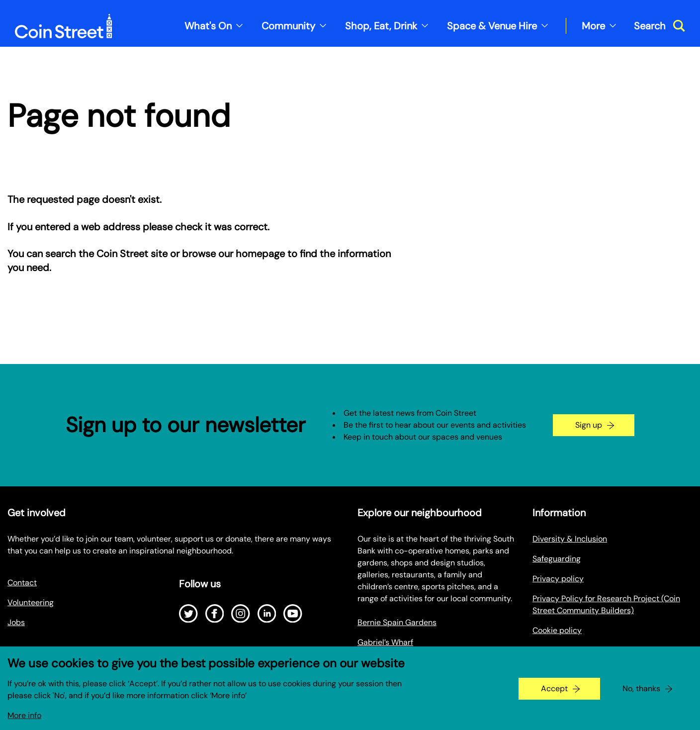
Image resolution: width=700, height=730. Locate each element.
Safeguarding (557, 559)
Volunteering (31, 602)
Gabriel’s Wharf (385, 642)
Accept (554, 694)
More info (24, 721)
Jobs (16, 622)
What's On (208, 26)
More (593, 26)
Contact (22, 583)
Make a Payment (562, 650)
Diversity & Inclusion (570, 539)
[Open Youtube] (293, 614)
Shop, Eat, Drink (381, 26)
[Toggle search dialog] (659, 26)
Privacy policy (558, 579)
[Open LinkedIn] (267, 614)
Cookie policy (557, 630)
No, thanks (641, 694)
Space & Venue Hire (492, 26)
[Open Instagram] (241, 614)
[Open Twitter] (188, 614)
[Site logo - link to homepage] (64, 26)
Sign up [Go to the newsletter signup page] (589, 425)
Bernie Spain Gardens (397, 622)
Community (288, 26)
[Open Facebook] (215, 614)
